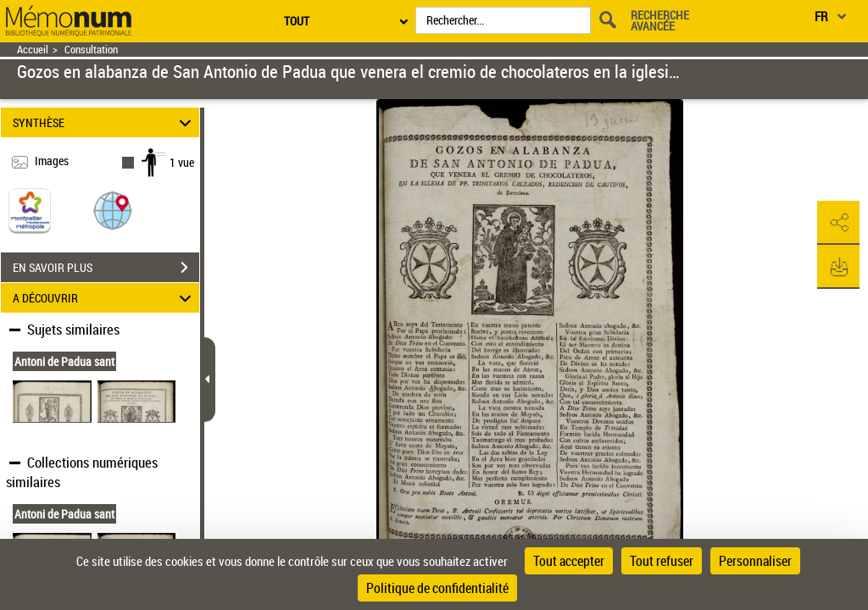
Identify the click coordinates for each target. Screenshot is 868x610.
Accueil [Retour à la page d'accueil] (33, 50)
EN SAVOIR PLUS (106, 268)
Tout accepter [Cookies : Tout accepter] (569, 561)
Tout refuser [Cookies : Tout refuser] (662, 561)
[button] (113, 210)
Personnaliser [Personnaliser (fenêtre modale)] (755, 561)
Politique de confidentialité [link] (437, 588)
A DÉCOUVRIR (105, 298)
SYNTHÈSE (105, 122)
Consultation (91, 50)
